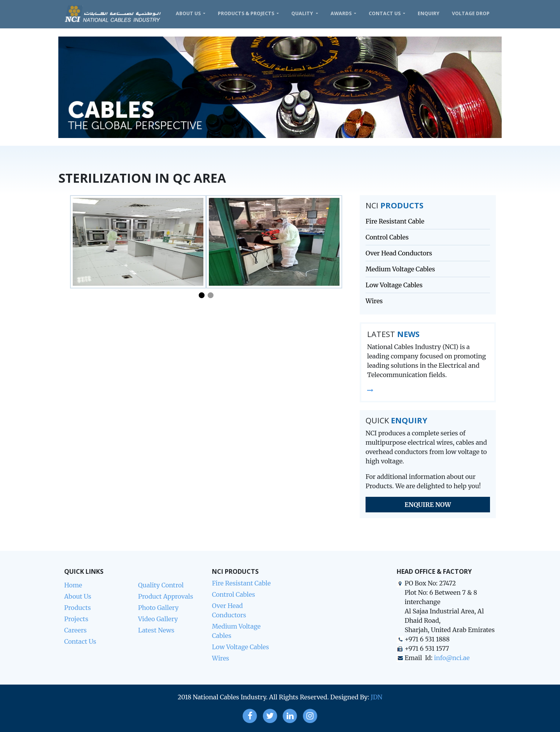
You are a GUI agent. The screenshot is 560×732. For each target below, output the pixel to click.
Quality (303, 13)
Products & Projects (247, 13)
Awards (342, 13)
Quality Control (161, 585)
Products (78, 608)
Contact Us (385, 13)
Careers (75, 630)
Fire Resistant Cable (395, 221)
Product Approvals (166, 596)
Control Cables (387, 237)
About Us (189, 13)
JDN (376, 697)
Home (73, 585)
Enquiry (429, 13)
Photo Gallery (158, 608)
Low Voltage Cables (394, 285)
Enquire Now (428, 505)
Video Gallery (158, 619)
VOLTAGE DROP (471, 13)
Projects (76, 619)
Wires (374, 301)
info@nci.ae (452, 658)
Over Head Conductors (399, 253)
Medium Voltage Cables (400, 269)
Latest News (156, 630)
